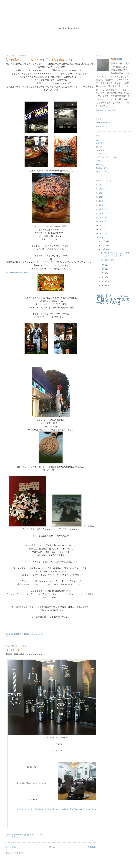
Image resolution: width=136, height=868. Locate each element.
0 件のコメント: (37, 634)
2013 (102, 225)
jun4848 (118, 59)
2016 (102, 213)
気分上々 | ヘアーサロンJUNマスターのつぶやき (113, 300)
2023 (102, 185)
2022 (102, 189)
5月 (104, 281)
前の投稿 (92, 847)
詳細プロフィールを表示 (106, 110)
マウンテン (101, 161)
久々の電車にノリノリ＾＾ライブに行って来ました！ (39, 60)
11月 (104, 245)
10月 (104, 249)
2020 (102, 197)
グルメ (99, 147)
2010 (102, 238)
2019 (102, 201)
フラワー (100, 154)
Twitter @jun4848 (104, 123)
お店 (98, 143)
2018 (102, 205)
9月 (104, 265)
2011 (102, 233)
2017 (102, 209)
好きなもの (101, 168)
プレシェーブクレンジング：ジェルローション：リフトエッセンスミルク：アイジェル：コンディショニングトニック (58, 809)
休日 (14, 636)
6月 (104, 277)
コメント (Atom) (18, 853)
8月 (104, 269)
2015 (102, 217)
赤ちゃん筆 (101, 171)
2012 (102, 229)
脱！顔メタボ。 (15, 650)
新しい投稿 (11, 847)
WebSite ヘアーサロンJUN (108, 126)
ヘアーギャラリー (104, 157)
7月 (104, 273)
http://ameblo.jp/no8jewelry (17, 272)
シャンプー (101, 150)
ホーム (52, 847)
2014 (102, 221)
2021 (102, 193)
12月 (104, 241)
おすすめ (15, 837)
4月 (104, 285)
